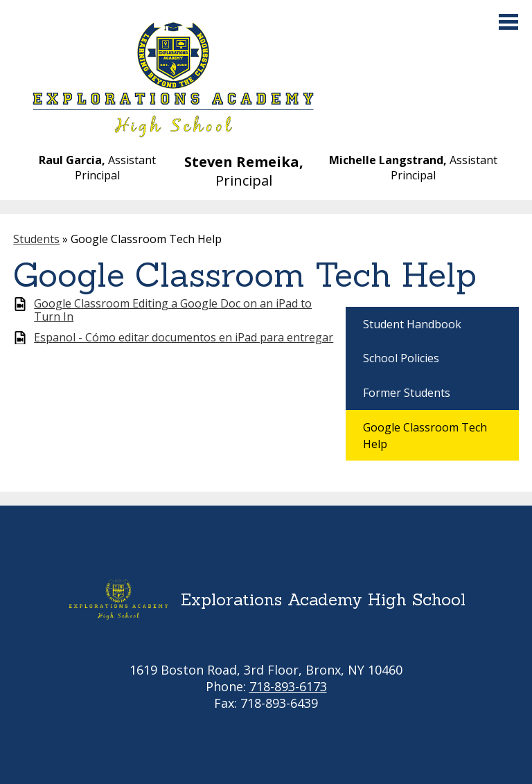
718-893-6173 (288, 686)
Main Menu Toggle (508, 22)
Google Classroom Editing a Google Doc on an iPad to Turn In (173, 310)
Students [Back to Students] (36, 239)
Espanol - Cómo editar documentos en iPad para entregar (184, 338)
